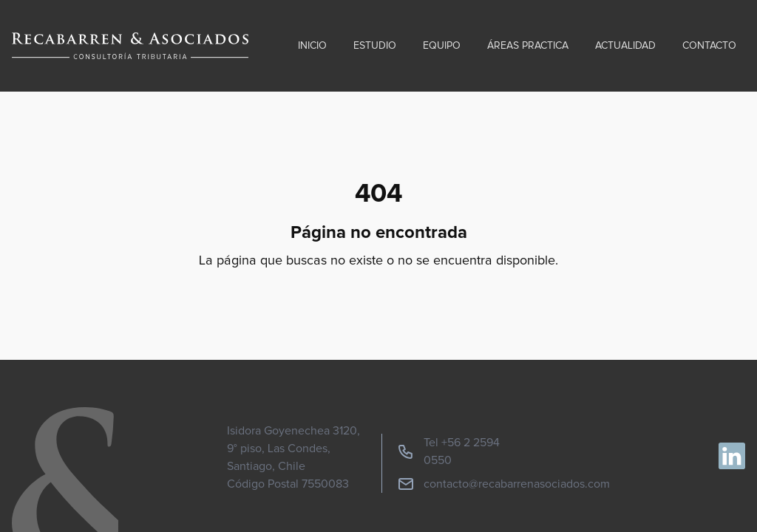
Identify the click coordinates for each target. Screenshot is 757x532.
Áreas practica (528, 46)
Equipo (442, 46)
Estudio (375, 46)
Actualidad (625, 46)
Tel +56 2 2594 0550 (448, 451)
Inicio (312, 46)
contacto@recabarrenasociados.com (503, 484)
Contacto (709, 46)
